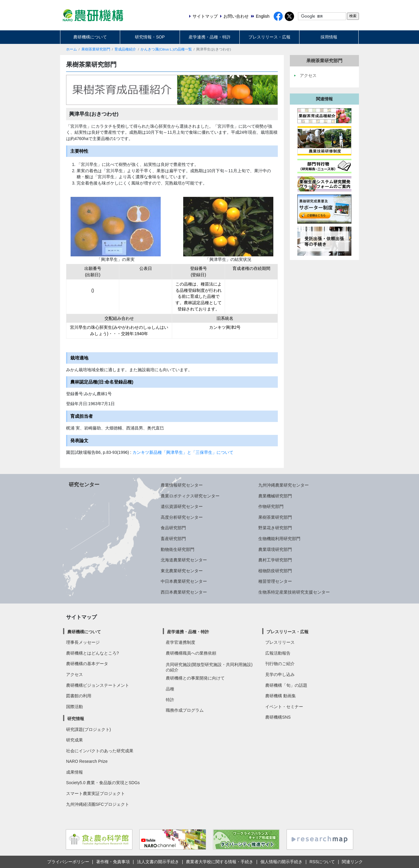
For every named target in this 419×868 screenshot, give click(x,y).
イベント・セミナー (284, 707)
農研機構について (90, 37)
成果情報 (74, 772)
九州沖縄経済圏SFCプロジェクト (98, 804)
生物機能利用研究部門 (279, 539)
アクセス (74, 674)
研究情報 (76, 719)
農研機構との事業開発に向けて (195, 678)
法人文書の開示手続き (158, 862)
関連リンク (352, 862)
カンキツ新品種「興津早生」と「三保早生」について (182, 452)
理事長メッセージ (83, 642)
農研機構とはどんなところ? (93, 653)
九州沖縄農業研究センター (284, 485)
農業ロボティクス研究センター (190, 496)
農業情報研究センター (182, 485)
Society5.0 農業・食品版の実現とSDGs (103, 783)
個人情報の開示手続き (281, 862)
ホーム (71, 49)
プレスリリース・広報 (269, 37)
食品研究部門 (173, 528)
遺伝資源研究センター (182, 506)
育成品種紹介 (125, 49)
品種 (170, 689)
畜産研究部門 (173, 539)
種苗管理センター (275, 581)
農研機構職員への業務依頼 (191, 653)
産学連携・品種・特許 (210, 37)
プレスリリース (280, 642)
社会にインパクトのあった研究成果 (100, 751)
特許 (170, 700)
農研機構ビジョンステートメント (98, 685)
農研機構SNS (278, 717)
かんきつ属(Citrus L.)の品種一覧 (166, 49)
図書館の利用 (79, 696)
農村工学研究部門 (275, 560)
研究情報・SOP (150, 37)
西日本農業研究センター (184, 592)
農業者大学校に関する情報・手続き (220, 862)
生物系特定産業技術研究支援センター (294, 592)
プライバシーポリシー (68, 862)
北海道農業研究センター (184, 560)
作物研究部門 (271, 506)
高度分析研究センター (182, 517)
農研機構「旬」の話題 (286, 685)
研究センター (84, 484)
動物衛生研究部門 (178, 549)
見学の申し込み (280, 674)
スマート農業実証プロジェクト (96, 793)
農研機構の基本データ (87, 664)
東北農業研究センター (182, 571)
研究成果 (74, 740)
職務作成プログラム (185, 710)
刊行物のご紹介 (280, 664)
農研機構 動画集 (281, 696)
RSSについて (322, 862)
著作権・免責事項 (113, 862)
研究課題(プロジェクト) (88, 729)
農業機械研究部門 (275, 496)
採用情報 (329, 37)
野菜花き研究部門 (275, 528)
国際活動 (74, 707)
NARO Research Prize (87, 761)
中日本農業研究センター (184, 581)
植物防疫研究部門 (275, 571)
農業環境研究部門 (275, 549)
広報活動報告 (278, 653)
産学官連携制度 (181, 642)
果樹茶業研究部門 (96, 49)
